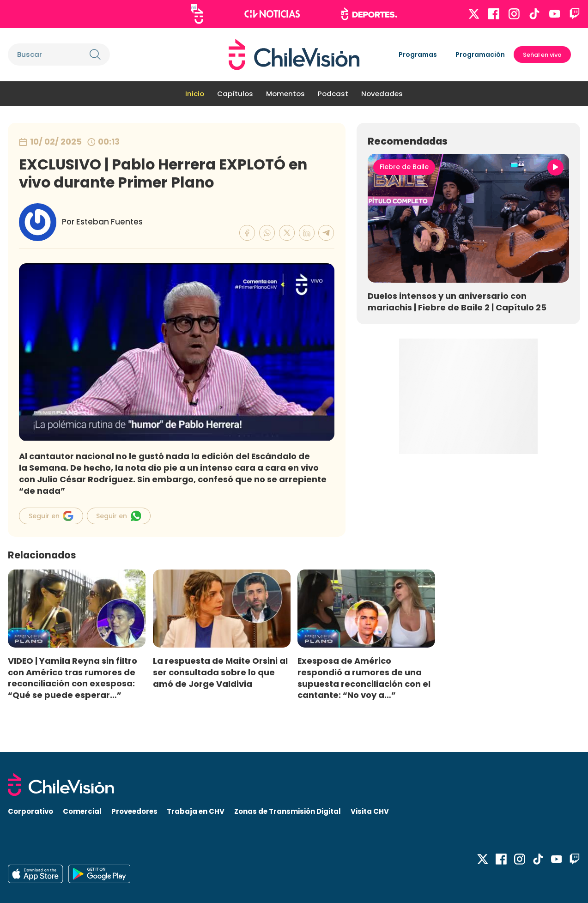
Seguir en (51, 516)
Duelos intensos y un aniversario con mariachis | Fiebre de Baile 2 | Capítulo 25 (457, 302)
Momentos (285, 94)
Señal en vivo (542, 55)
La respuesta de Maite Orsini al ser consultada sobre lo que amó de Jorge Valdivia (220, 672)
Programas (418, 55)
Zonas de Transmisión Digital (288, 811)
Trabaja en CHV (196, 811)
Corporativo (30, 811)
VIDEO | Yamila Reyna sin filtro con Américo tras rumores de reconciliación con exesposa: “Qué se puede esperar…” (73, 678)
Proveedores (134, 811)
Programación (480, 55)
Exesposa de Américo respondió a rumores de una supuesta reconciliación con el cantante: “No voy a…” (364, 678)
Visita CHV (370, 811)
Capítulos (235, 94)
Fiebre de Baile (404, 167)
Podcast (333, 94)
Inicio (195, 94)
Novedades (382, 94)
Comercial (82, 811)
